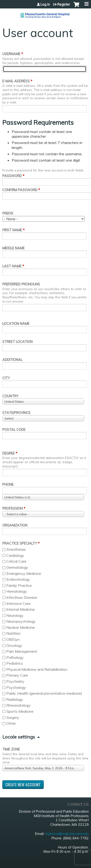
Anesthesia (16, 549)
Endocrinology (18, 579)
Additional (12, 360)
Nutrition (13, 633)
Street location (17, 342)
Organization (15, 525)
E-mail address (16, 81)
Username (11, 54)
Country (10, 396)
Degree (9, 453)
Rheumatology (18, 705)
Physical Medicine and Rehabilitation (37, 669)
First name (12, 230)
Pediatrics (15, 663)
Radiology (15, 699)
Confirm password (20, 190)
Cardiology (15, 555)
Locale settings (19, 737)
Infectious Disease (22, 597)
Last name (12, 266)
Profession (13, 508)
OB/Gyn (13, 639)
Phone (8, 485)
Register (64, 4)
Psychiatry (15, 681)
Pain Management (22, 651)
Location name (16, 324)
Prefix (8, 213)
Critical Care (16, 561)
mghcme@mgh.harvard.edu (67, 834)
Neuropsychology (21, 621)
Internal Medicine (21, 609)
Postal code (14, 430)
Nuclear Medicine (21, 627)
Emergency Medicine (24, 573)
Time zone (11, 749)
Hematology (17, 591)
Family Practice (19, 585)
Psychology (16, 687)
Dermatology (17, 567)
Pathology (15, 657)
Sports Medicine (20, 711)
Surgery (13, 717)
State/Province (16, 413)
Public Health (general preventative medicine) (44, 693)
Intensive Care (18, 603)
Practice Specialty (20, 543)
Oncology (14, 645)
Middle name (13, 248)
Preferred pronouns (21, 284)
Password (12, 176)
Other (11, 723)
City (6, 378)
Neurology (15, 615)
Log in (45, 4)
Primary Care (17, 675)
